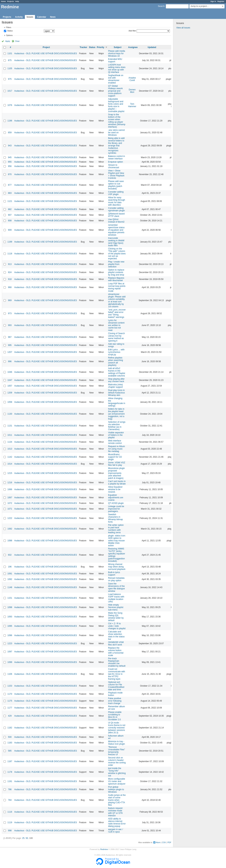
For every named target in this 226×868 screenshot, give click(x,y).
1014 (10, 464)
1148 (10, 587)
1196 (10, 121)
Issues (30, 17)
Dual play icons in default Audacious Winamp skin (116, 393)
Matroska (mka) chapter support (115, 386)
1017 (10, 91)
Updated (152, 47)
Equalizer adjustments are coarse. (116, 498)
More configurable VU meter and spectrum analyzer (117, 781)
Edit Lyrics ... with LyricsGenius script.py (116, 352)
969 (10, 300)
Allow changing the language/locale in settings (117, 402)
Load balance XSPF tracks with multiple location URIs (116, 598)
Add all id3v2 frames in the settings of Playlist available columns (117, 372)
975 (10, 79)
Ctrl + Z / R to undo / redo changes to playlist (117, 626)
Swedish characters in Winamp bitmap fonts (115, 518)
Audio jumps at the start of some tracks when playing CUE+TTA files (117, 800)
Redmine (104, 849)
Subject (118, 47)
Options (9, 35)
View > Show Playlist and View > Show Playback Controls (116, 174)
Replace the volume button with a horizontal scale (116, 652)
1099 (10, 662)
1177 (10, 708)
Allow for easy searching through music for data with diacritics (117, 201)
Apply (8, 41)
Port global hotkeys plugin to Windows (116, 789)
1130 (10, 414)
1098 (10, 607)
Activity (19, 17)
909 (10, 230)
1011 (10, 435)
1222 (10, 518)
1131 (10, 426)
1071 (10, 509)
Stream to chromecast (114, 166)
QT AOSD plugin (116, 503)
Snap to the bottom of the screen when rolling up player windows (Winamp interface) (117, 121)
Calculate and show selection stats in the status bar (116, 635)
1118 (10, 254)
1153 (10, 686)
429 (10, 716)
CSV (164, 842)
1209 (10, 393)
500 (10, 737)
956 (10, 166)
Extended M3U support (115, 60)
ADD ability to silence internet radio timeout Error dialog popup (117, 822)
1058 (10, 402)
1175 (10, 701)
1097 (10, 652)
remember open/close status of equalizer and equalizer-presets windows (116, 230)
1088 (10, 541)
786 (10, 789)
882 (10, 209)
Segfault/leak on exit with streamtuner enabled (116, 79)
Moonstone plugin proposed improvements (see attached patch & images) (116, 473)
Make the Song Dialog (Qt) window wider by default (116, 617)
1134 (10, 442)
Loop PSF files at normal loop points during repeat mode (117, 287)
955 (10, 162)
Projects (11, 1)
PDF (169, 842)
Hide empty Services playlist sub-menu (116, 607)
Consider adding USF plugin (116, 193)
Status (10, 31)
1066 (10, 489)
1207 (10, 352)
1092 (10, 579)
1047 (10, 380)
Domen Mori (132, 91)
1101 (10, 53)
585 (10, 751)
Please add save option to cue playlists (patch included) (116, 185)
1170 (10, 694)
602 (10, 555)
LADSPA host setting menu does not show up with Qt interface (117, 68)
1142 (10, 457)
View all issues (183, 28)
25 (23, 838)
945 (10, 157)
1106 (10, 674)
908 (10, 221)
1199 (10, 242)
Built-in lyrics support (114, 574)
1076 (10, 105)
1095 (10, 626)
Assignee (133, 47)
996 (10, 361)
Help (17, 1)
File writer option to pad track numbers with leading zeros (116, 529)
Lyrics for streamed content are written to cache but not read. (116, 325)
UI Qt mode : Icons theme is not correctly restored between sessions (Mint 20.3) (117, 728)
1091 (10, 574)
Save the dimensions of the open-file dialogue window (116, 587)
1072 (10, 503)
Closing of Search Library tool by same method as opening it (116, 337)
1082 (10, 529)
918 (10, 279)
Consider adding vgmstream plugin (116, 209)
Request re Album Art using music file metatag (116, 449)
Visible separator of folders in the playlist (116, 435)
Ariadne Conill (132, 79)
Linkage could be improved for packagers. (116, 509)
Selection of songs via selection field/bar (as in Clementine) (117, 426)
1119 (10, 822)
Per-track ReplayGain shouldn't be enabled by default (117, 662)
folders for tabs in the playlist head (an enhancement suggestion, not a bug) (116, 414)
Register (221, 1)
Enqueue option (115, 162)
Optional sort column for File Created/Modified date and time (116, 686)
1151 (10, 598)
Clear (17, 41)
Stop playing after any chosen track (116, 380)
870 (10, 174)
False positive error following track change (115, 701)
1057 (10, 386)
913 (10, 264)
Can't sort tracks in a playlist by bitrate (117, 483)
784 (10, 800)
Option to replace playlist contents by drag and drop (116, 272)
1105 (10, 68)
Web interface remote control (115, 442)
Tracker (83, 47)
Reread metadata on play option (116, 579)
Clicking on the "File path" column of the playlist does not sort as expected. (117, 254)
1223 (10, 643)
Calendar (42, 17)
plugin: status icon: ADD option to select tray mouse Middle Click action (117, 541)
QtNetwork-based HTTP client (116, 215)
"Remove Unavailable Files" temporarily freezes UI (117, 751)
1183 (10, 743)
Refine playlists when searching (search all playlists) (115, 361)
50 (27, 838)
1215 (10, 473)
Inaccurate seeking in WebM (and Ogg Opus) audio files (116, 242)
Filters (9, 27)
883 (10, 193)
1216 (10, 483)
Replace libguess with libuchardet (116, 279)
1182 (10, 728)
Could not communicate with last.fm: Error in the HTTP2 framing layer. (117, 674)
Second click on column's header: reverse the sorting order (117, 761)
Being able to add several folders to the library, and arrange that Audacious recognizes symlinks (116, 146)
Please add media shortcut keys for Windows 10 (117, 53)
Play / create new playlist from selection (116, 264)
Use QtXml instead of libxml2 (116, 221)
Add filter (132, 31)
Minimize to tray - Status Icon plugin (116, 743)
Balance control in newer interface (116, 157)
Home (3, 1)
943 (10, 146)
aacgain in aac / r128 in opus (115, 831)
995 (10, 345)
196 (10, 567)
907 (10, 215)
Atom (158, 842)
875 (10, 60)
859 (10, 133)
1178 (10, 772)
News (53, 17)
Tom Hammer (132, 105)
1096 (10, 635)
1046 (10, 372)
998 (10, 831)
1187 (10, 761)
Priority (100, 47)
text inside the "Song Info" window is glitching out (117, 772)
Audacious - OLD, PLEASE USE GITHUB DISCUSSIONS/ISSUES (46, 53)
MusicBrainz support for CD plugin (115, 457)
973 (10, 313)
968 (10, 287)
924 (10, 272)
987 (10, 337)
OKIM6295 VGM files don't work (116, 643)
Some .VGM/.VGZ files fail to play (117, 464)
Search (161, 6)
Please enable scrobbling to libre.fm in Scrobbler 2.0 (115, 716)
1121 (10, 201)
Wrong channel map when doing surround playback (117, 567)
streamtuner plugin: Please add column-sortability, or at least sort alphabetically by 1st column (117, 300)
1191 (10, 781)
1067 (10, 498)
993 (10, 325)
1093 (10, 617)
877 (10, 185)
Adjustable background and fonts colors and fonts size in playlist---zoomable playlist (116, 105)
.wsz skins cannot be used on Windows (116, 133)
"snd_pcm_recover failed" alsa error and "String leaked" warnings (117, 313)
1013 (10, 449)
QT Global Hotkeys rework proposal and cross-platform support (115, 91)
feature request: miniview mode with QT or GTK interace (115, 812)
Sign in (213, 1)
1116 (10, 812)
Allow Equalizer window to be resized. (115, 489)
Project (46, 47)
